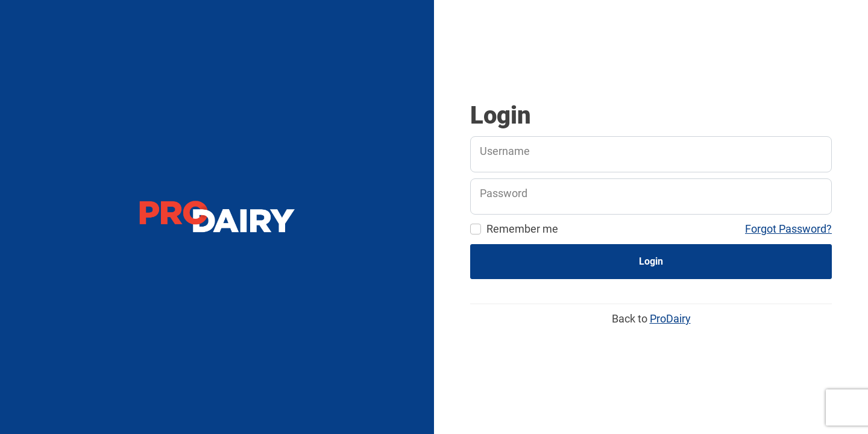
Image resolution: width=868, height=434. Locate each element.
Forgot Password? (788, 229)
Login (651, 261)
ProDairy (670, 319)
